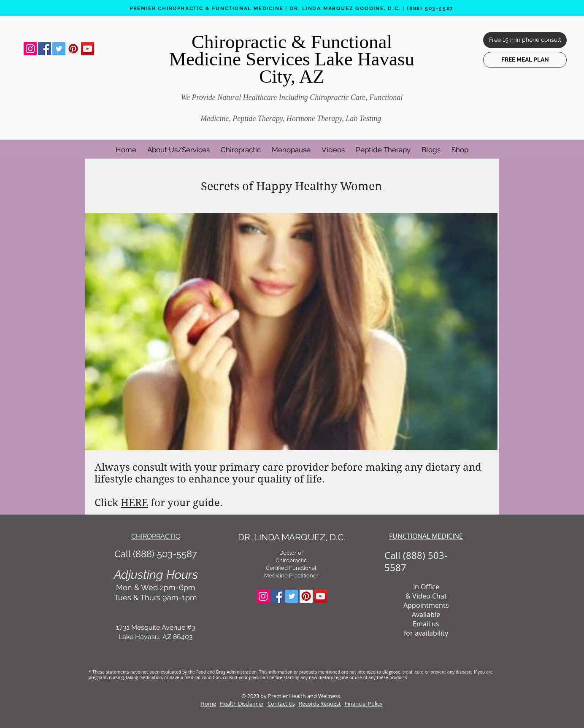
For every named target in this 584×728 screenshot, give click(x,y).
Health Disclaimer (242, 704)
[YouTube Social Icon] (88, 49)
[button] (178, 146)
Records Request (320, 704)
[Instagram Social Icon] (30, 49)
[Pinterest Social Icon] (73, 49)
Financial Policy (364, 704)
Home (208, 704)
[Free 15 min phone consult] (525, 40)
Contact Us (281, 704)
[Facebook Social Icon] (45, 49)
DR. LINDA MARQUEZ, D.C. (292, 537)
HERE (134, 503)
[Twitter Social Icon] (59, 49)
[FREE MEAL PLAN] (525, 60)
